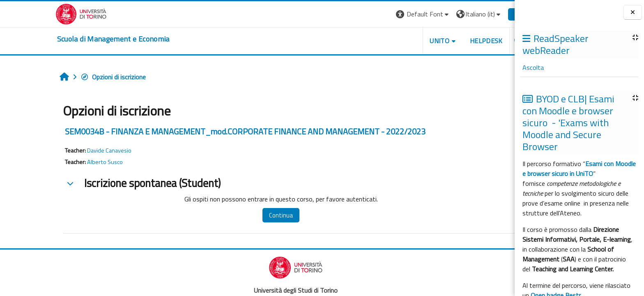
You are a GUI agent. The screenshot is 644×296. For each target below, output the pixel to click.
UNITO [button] (401, 41)
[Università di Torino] (43, 13)
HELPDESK (448, 41)
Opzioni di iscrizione (75, 77)
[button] (385, 14)
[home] (75, 39)
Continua (243, 215)
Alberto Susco (67, 162)
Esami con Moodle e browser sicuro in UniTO (579, 169)
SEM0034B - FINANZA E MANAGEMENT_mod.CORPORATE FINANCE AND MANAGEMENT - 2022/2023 (207, 131)
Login (484, 14)
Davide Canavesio (71, 150)
